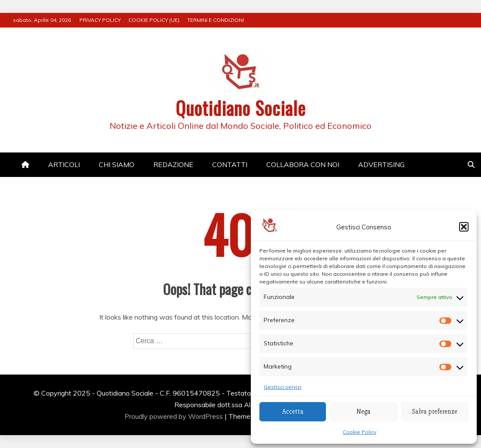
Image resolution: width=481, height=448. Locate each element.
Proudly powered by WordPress (175, 416)
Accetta (293, 411)
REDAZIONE (173, 165)
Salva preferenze (435, 411)
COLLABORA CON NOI (303, 165)
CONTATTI (230, 165)
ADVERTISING (381, 165)
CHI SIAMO (117, 165)
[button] (464, 227)
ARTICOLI (64, 165)
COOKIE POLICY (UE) (154, 20)
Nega (364, 411)
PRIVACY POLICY (100, 20)
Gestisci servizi (283, 387)
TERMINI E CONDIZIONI (216, 20)
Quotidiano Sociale (241, 108)
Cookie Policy (359, 432)
